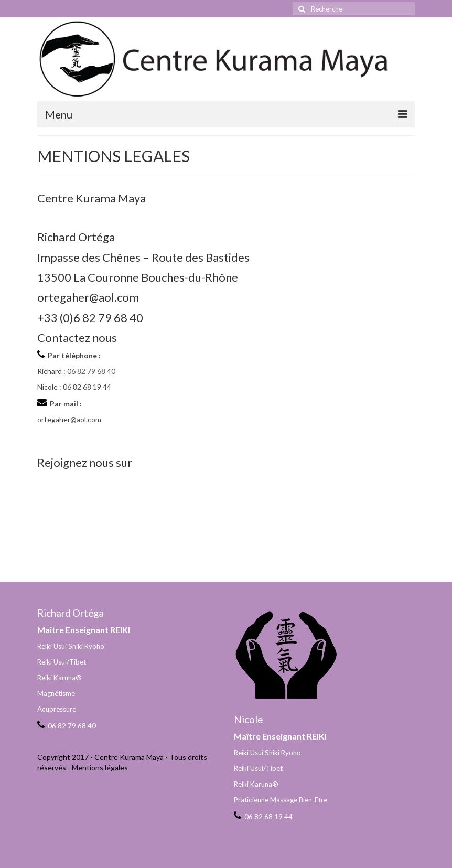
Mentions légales (100, 768)
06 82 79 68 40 (91, 371)
